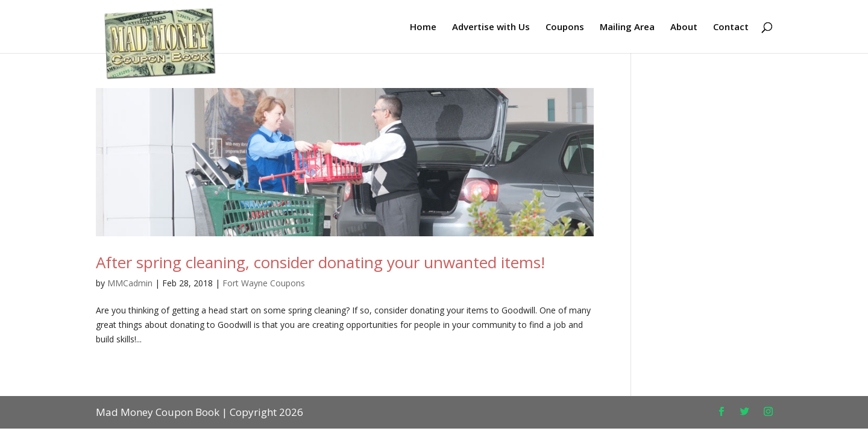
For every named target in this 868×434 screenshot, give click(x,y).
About (684, 27)
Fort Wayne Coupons (264, 283)
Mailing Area (627, 27)
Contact (731, 27)
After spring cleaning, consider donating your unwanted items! (320, 262)
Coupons (565, 27)
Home (423, 27)
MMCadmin (130, 283)
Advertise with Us (491, 27)
